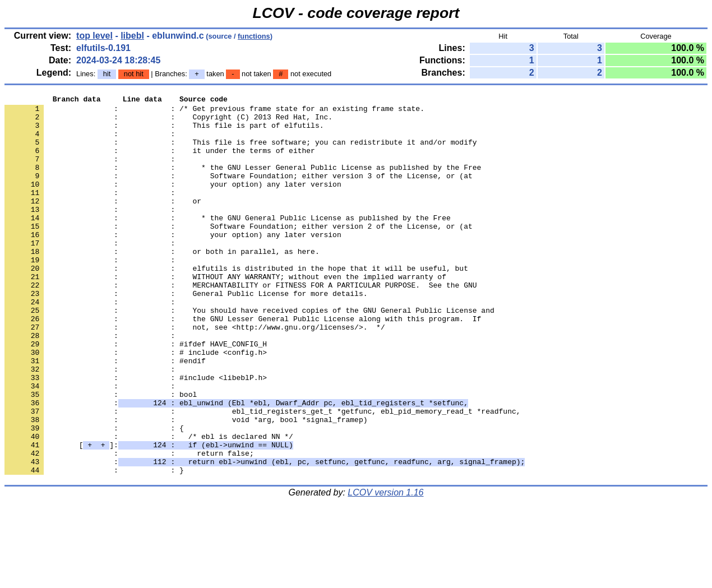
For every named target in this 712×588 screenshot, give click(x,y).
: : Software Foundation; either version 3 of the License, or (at (239, 192)
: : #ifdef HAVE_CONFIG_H (136, 394)
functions (254, 36)
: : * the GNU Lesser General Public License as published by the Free (243, 182)
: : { (94, 495)
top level (94, 36)
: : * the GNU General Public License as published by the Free (228, 243)
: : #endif (105, 414)
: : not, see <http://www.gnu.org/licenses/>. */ (195, 374)
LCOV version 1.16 (385, 568)
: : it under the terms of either (160, 162)
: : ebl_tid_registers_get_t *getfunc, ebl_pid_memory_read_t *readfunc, (262, 475)
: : (92, 142)
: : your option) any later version (173, 202)
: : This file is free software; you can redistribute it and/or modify (241, 152)
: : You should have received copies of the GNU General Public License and (249, 354)
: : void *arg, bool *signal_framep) (186, 485)
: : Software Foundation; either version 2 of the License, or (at (239, 253)
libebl (132, 36)
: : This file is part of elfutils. (164, 132)
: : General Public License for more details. (186, 334)
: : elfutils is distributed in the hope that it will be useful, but (236, 303)
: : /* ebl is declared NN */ (149, 505)
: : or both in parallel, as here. (162, 283)
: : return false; (129, 525)
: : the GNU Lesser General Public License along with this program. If (243, 364)
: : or (103, 223)
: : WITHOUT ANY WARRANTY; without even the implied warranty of (225, 313)
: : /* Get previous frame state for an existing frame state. (214, 112)
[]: (149, 515)
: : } (94, 545)
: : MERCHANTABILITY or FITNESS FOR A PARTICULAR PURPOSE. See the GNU (241, 323)
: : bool (101, 455)
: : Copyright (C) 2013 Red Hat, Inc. (168, 122)
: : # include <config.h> (136, 404)
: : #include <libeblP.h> (136, 434)
